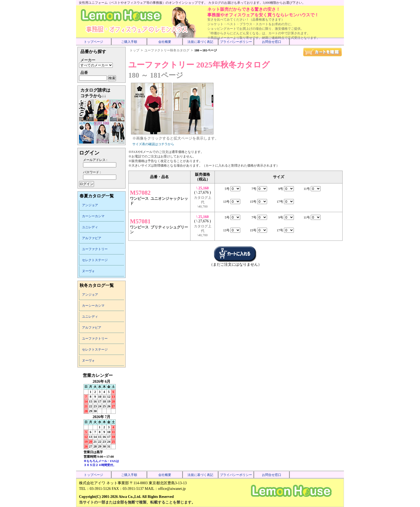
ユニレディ (90, 227)
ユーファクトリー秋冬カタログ (167, 50)
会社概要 (165, 42)
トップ (134, 50)
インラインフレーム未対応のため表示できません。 (102, 421)
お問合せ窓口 (272, 42)
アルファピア (92, 238)
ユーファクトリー (95, 249)
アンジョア (90, 205)
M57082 (140, 193)
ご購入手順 (129, 42)
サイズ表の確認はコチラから (153, 144)
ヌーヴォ (88, 271)
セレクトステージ (95, 260)
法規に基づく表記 (200, 42)
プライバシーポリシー (236, 42)
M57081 (140, 221)
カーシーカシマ (93, 216)
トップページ (93, 42)
